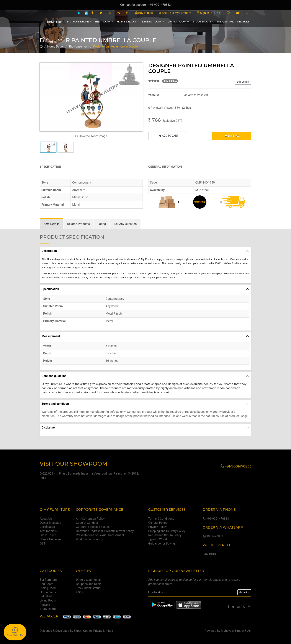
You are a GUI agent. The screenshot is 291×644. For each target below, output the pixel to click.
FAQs (79, 592)
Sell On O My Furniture (175, 13)
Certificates (47, 527)
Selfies (186, 108)
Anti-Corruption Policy (90, 519)
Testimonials (48, 531)
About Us (46, 519)
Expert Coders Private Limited (93, 631)
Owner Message (50, 523)
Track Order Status (88, 588)
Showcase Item (78, 46)
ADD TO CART (168, 136)
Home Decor (127, 22)
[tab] (52, 224)
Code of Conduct (87, 523)
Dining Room (153, 22)
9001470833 (213, 536)
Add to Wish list (196, 95)
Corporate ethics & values (93, 527)
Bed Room (104, 22)
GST (42, 544)
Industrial (225, 22)
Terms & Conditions (161, 519)
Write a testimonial (88, 580)
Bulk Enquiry (243, 82)
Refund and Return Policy (165, 535)
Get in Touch (48, 535)
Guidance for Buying (162, 544)
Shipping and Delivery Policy (167, 531)
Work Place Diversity (89, 539)
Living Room (178, 22)
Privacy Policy (157, 527)
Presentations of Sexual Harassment (100, 535)
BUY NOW (232, 136)
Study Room (203, 22)
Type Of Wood (158, 539)
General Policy (158, 523)
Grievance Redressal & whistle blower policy (105, 531)
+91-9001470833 (216, 519)
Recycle (243, 22)
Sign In (204, 13)
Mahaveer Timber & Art (236, 631)
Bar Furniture (79, 22)
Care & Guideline (51, 539)
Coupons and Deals (89, 584)
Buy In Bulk (144, 13)
